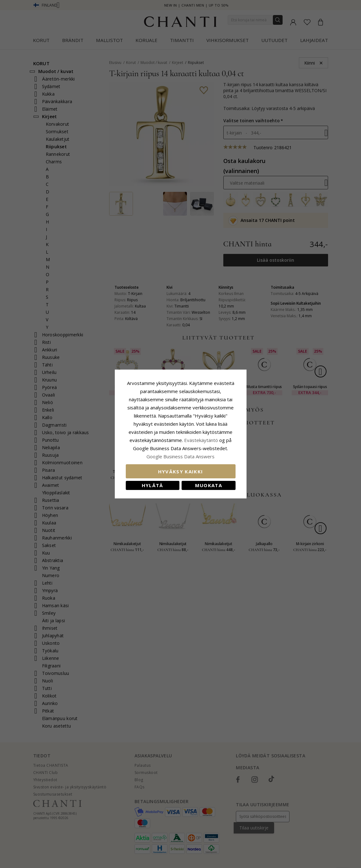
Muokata (209, 485)
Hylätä (153, 485)
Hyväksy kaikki (181, 471)
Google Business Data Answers (180, 456)
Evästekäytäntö (201, 440)
